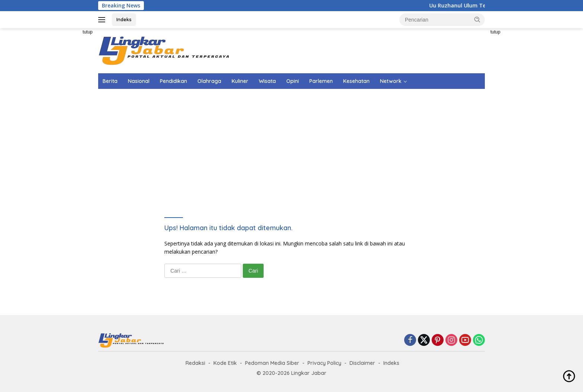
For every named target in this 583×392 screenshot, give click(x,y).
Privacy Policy (324, 363)
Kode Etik (225, 363)
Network (391, 81)
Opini (293, 81)
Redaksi (195, 363)
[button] (477, 19)
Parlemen (321, 81)
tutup (88, 32)
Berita (110, 81)
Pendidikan (173, 81)
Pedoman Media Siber (272, 363)
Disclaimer (362, 363)
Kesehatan (356, 81)
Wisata (267, 81)
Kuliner (240, 81)
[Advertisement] (65, 140)
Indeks (124, 19)
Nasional (139, 81)
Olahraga (209, 81)
